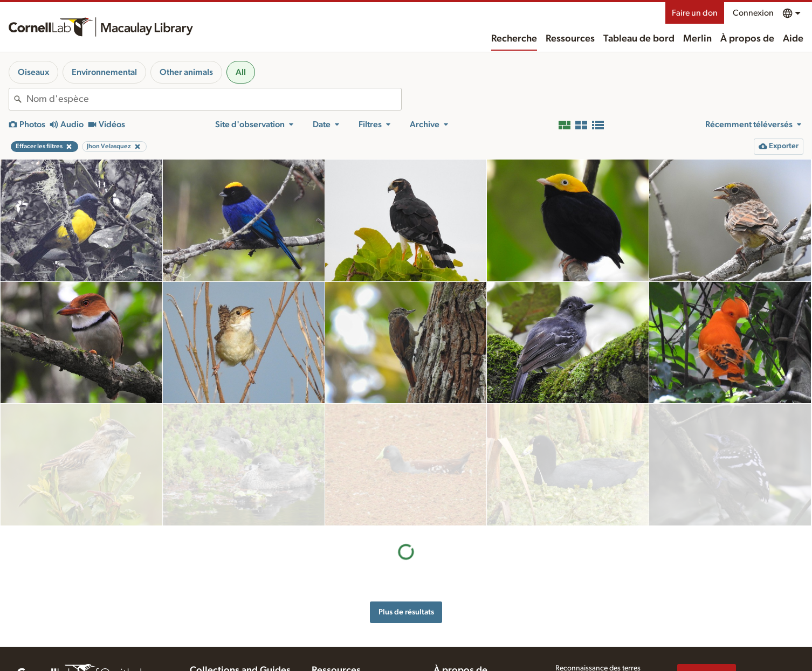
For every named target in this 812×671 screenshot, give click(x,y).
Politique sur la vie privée (595, 633)
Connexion (753, 13)
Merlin (697, 39)
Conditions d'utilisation (592, 645)
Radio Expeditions (219, 648)
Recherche (514, 39)
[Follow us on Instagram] (727, 659)
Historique (450, 628)
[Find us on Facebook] (684, 659)
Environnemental (104, 72)
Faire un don (695, 13)
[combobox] (214, 99)
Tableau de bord (639, 39)
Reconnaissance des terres (598, 611)
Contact (446, 651)
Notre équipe (455, 639)
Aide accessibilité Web (591, 622)
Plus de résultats (406, 490)
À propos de (747, 39)
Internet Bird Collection (227, 660)
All (241, 72)
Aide (793, 39)
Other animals (186, 72)
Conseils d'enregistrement (353, 648)
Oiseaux (33, 72)
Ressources (570, 39)
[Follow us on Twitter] (705, 659)
